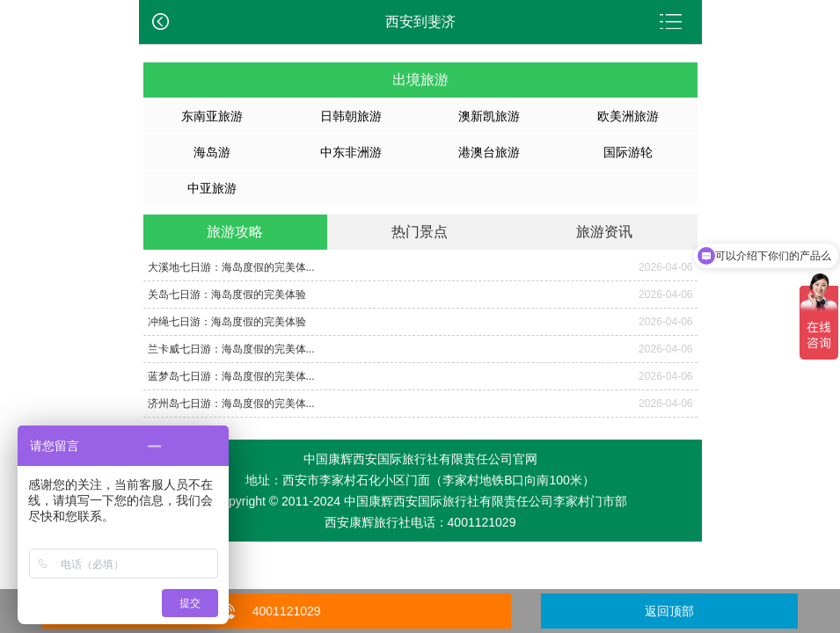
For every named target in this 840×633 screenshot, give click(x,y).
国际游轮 (628, 152)
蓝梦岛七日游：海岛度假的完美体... (231, 376)
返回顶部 (669, 611)
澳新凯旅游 (489, 116)
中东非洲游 (351, 152)
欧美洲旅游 (628, 116)
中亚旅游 (212, 188)
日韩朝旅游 (351, 116)
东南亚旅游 (212, 116)
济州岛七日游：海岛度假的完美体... (231, 404)
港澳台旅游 (489, 152)
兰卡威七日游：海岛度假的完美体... (231, 349)
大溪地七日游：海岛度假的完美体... (231, 267)
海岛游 (212, 152)
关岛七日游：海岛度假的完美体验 (227, 295)
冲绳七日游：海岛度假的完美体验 (227, 322)
